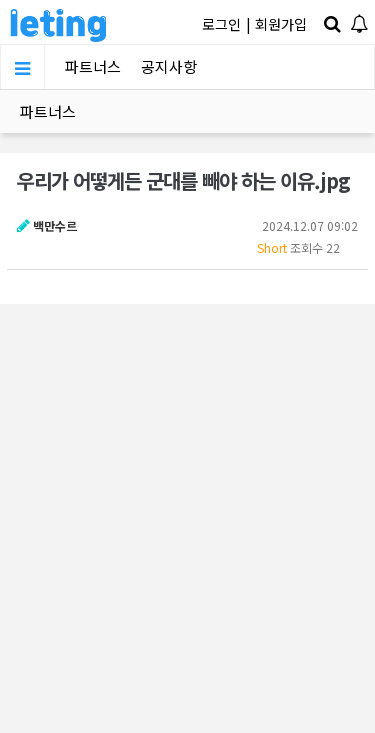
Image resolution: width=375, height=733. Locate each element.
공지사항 (169, 66)
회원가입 (281, 24)
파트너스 (93, 66)
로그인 (221, 24)
